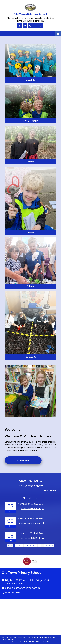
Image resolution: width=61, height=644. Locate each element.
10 (39, 545)
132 (46, 545)
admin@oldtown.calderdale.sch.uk (23, 588)
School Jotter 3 (52, 637)
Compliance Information (27, 641)
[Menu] (58, 34)
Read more (23, 460)
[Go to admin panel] (43, 641)
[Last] (52, 546)
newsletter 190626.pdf (31, 509)
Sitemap (14, 641)
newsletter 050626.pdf (32, 523)
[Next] (49, 546)
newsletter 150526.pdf (31, 538)
